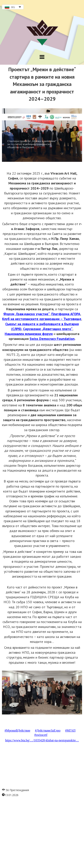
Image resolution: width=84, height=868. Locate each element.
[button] (13, 7)
